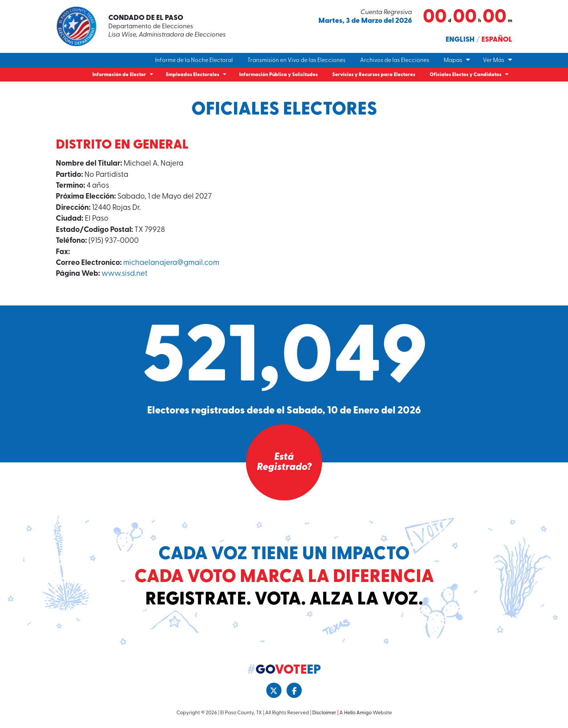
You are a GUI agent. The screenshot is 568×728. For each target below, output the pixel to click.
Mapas (453, 61)
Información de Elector (119, 75)
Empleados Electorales (193, 75)
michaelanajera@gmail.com (171, 263)
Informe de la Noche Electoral (194, 61)
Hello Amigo (358, 713)
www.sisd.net (124, 274)
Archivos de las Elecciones (395, 61)
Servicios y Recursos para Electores (374, 75)
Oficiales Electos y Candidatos (465, 75)
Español (497, 40)
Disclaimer (324, 713)
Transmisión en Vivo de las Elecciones (296, 61)
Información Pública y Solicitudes (278, 75)
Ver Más (494, 61)
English (460, 40)
